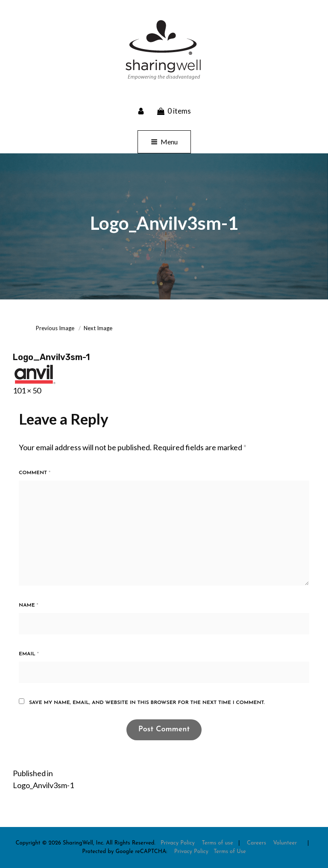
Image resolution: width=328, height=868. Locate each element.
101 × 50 (27, 390)
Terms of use (217, 843)
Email (29, 654)
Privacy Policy (178, 843)
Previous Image (55, 328)
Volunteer (285, 843)
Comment (35, 473)
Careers (256, 843)
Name (29, 605)
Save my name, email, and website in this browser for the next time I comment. (147, 703)
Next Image (98, 328)
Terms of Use (230, 852)
